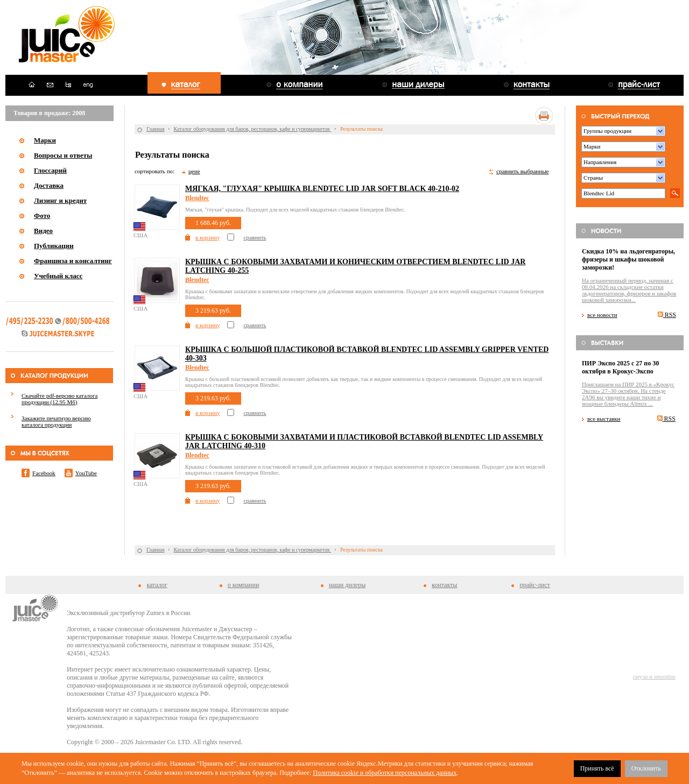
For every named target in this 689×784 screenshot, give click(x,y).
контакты (444, 585)
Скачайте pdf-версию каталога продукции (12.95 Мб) (59, 399)
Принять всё (597, 768)
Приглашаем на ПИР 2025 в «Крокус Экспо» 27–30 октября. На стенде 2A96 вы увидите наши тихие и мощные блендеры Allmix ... (628, 394)
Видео (43, 231)
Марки (45, 140)
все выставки (604, 419)
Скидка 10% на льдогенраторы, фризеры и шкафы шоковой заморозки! (628, 259)
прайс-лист (535, 585)
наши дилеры (347, 585)
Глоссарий (50, 170)
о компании (244, 585)
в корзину (208, 237)
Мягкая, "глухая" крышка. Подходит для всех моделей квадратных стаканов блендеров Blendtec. (295, 210)
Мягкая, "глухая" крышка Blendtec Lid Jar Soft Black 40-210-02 (322, 189)
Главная (156, 129)
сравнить (255, 237)
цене (194, 171)
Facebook (44, 473)
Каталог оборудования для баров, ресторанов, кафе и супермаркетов (252, 129)
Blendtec (197, 198)
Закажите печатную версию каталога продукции (56, 421)
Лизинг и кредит (60, 200)
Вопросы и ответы (63, 155)
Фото (42, 216)
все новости (602, 315)
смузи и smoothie (654, 676)
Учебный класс (58, 276)
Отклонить (646, 768)
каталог (157, 585)
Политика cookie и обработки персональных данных (385, 773)
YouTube (86, 473)
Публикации (54, 246)
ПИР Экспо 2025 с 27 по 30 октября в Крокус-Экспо (620, 367)
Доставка (49, 185)
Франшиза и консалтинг (73, 261)
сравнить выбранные (522, 171)
